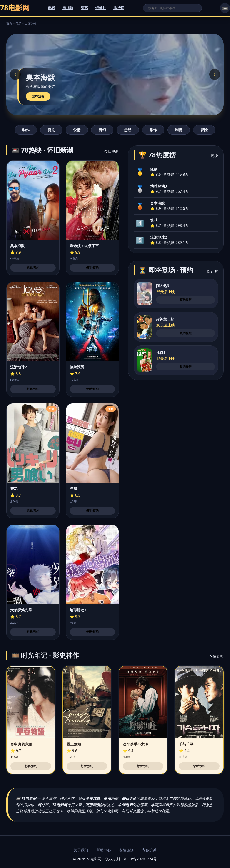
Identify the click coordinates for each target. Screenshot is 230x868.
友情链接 (126, 850)
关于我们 (81, 850)
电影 (52, 8)
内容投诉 (149, 850)
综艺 (84, 8)
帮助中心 (104, 850)
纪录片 (101, 8)
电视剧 (68, 8)
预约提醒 (186, 300)
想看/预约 (33, 268)
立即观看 (38, 96)
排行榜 (119, 8)
